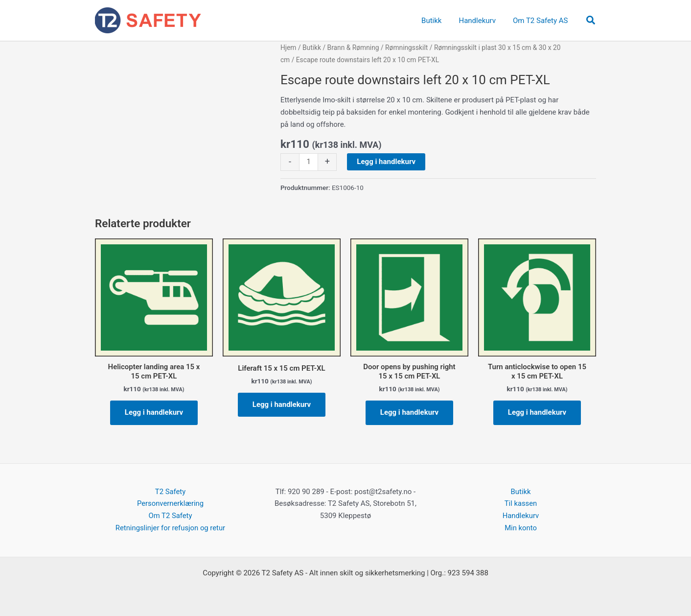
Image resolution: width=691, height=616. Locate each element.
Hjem (288, 47)
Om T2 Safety (170, 516)
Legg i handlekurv (386, 162)
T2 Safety (170, 492)
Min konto (521, 528)
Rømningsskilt (406, 47)
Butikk (312, 47)
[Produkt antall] (309, 162)
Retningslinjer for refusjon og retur (170, 528)
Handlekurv (521, 516)
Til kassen (520, 504)
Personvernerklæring (170, 504)
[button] (591, 21)
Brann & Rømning (353, 47)
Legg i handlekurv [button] (154, 412)
